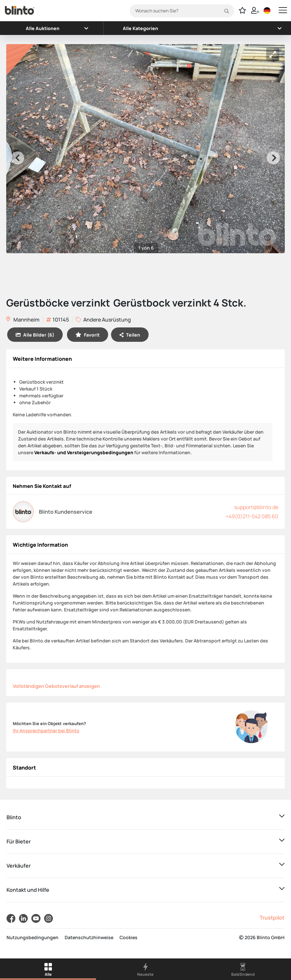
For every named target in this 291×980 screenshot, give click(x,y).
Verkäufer (19, 866)
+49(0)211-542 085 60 (252, 516)
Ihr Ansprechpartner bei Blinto (46, 731)
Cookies (129, 937)
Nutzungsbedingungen (32, 937)
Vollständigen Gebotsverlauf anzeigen (56, 686)
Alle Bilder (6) (35, 335)
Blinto (14, 817)
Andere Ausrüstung (103, 320)
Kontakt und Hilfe (28, 890)
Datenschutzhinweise (89, 937)
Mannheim (23, 320)
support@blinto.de (256, 507)
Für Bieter (19, 841)
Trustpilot (272, 918)
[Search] (182, 11)
